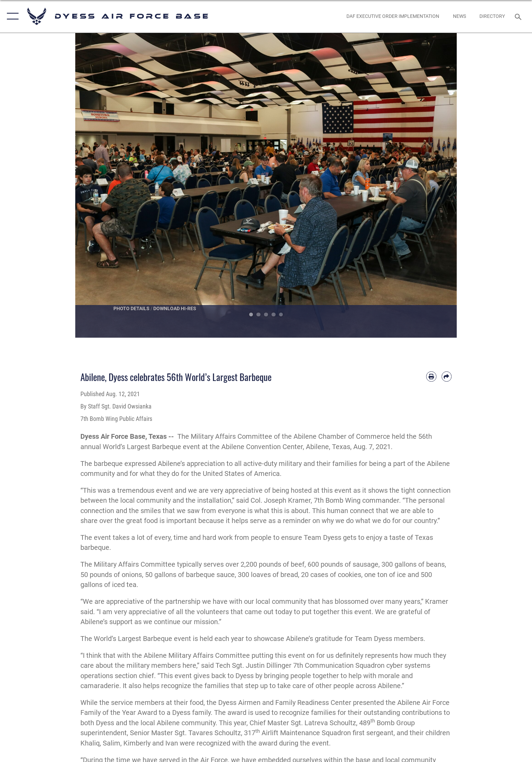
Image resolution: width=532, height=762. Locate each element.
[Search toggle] (519, 16)
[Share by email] (447, 376)
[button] (11, 16)
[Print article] (431, 376)
